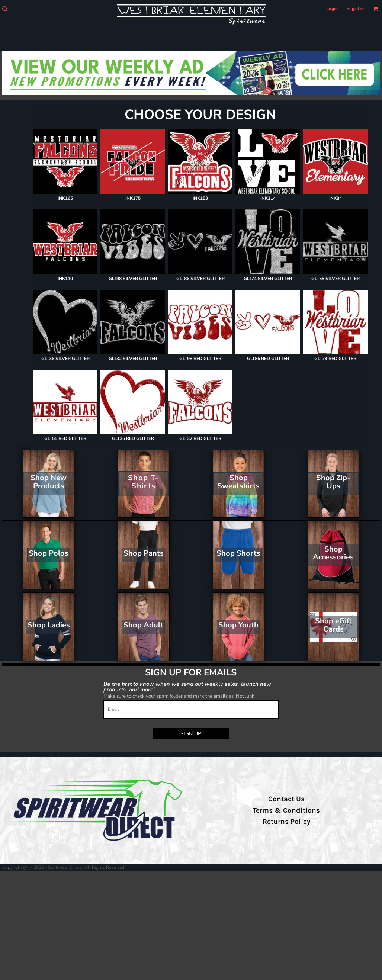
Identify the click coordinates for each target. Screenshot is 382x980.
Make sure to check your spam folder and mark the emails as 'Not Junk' (179, 696)
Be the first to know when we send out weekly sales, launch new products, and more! (187, 686)
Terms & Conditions (286, 810)
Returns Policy (286, 822)
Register (355, 9)
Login (332, 9)
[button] (5, 9)
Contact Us (286, 799)
